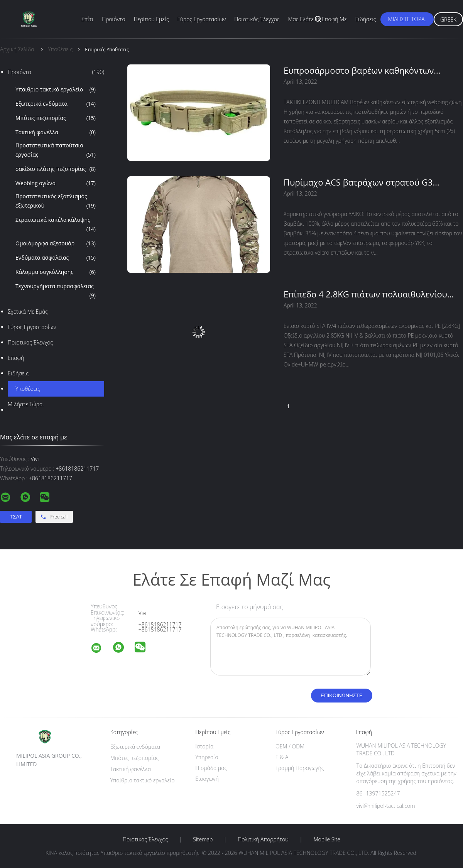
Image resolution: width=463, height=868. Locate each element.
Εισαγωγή (207, 779)
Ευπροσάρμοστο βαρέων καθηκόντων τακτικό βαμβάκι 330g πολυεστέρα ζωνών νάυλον (367, 70)
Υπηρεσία (207, 757)
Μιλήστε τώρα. (407, 19)
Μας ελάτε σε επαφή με (318, 19)
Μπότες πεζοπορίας (56, 118)
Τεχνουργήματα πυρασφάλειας (56, 291)
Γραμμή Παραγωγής (300, 768)
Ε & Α (282, 757)
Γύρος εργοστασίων (202, 19)
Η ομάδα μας (211, 768)
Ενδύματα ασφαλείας (56, 258)
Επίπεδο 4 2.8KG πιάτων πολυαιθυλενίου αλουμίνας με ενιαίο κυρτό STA (365, 294)
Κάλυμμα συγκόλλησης (56, 272)
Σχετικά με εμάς (28, 312)
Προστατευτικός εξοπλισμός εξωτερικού (56, 201)
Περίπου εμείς (151, 19)
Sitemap (203, 839)
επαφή (16, 358)
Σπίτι (87, 19)
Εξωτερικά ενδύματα (56, 104)
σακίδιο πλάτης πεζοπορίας (56, 169)
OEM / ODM (290, 746)
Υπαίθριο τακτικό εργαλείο (56, 90)
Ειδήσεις (366, 19)
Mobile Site (327, 839)
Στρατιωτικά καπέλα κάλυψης (56, 225)
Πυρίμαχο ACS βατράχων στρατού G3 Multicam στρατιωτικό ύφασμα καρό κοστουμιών (358, 182)
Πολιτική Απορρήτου (263, 839)
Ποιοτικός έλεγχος (257, 19)
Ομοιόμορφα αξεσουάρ (56, 243)
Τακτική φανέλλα (56, 132)
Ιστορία (204, 746)
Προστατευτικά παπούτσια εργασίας (56, 150)
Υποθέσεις (28, 389)
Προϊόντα (114, 19)
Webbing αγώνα (56, 183)
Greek (448, 19)
